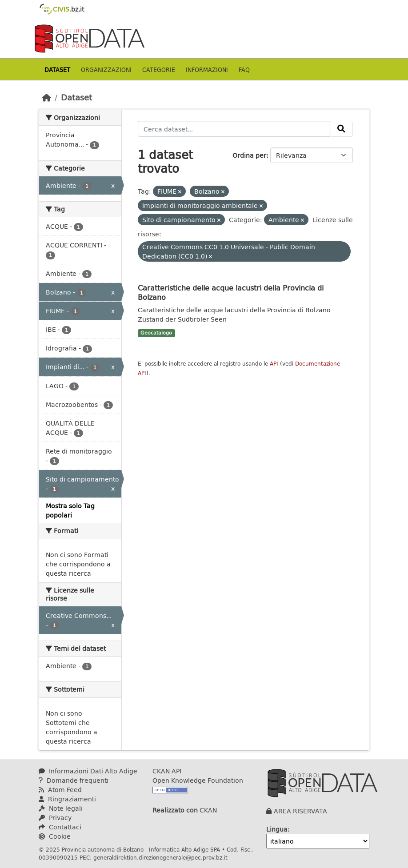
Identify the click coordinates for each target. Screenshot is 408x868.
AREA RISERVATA (300, 811)
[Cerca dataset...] (234, 129)
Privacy (55, 818)
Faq (244, 70)
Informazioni (207, 70)
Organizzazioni (106, 70)
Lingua (277, 829)
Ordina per (249, 155)
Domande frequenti (74, 780)
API (274, 364)
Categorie (159, 70)
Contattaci (60, 827)
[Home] (47, 97)
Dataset (57, 70)
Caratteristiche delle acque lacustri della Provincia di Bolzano (231, 292)
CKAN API (167, 771)
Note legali (61, 808)
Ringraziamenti (67, 799)
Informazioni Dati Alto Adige (88, 771)
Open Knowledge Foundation (198, 780)
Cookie (55, 836)
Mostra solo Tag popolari (70, 510)
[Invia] (341, 129)
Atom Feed (60, 790)
